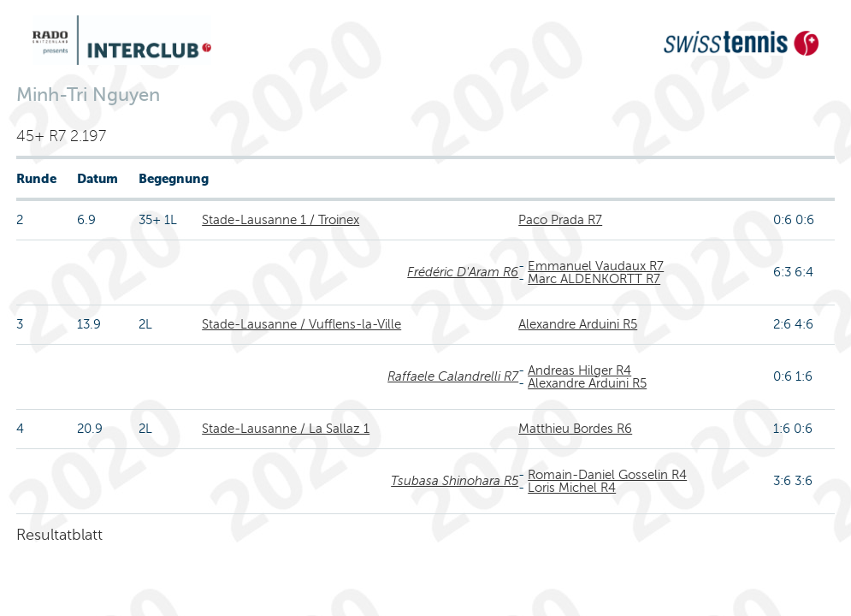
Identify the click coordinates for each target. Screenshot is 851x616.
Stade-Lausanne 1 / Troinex (281, 220)
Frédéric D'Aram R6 (463, 272)
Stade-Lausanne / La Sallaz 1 (286, 429)
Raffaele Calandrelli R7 (453, 376)
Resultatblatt (59, 535)
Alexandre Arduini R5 (578, 324)
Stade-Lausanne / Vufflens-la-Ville (301, 324)
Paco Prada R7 (560, 220)
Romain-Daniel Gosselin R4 (607, 475)
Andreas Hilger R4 (579, 370)
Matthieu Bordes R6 (575, 429)
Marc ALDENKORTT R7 (594, 279)
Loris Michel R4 (572, 488)
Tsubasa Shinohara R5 (455, 481)
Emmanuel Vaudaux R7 (596, 266)
